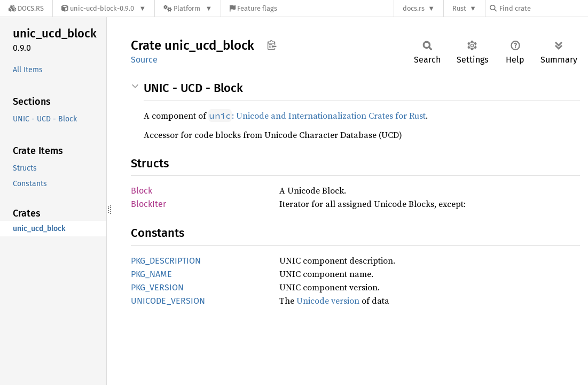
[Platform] (188, 8)
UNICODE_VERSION (168, 301)
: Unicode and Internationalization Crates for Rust (317, 115)
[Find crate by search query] (543, 8)
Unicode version (328, 301)
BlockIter (148, 204)
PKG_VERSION (157, 287)
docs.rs (414, 8)
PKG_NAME (151, 274)
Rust (459, 8)
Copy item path (272, 45)
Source (144, 60)
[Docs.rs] (26, 8)
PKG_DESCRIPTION (166, 261)
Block (142, 191)
